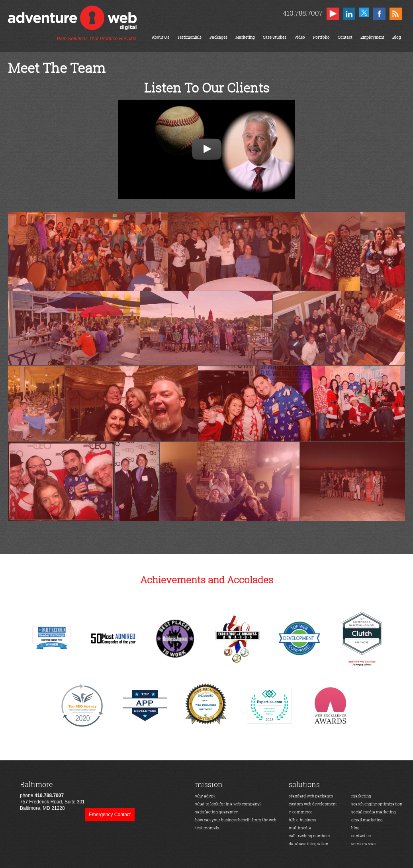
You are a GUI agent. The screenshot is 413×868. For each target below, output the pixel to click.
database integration (308, 844)
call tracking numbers (309, 836)
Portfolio (321, 37)
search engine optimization (377, 804)
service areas (363, 844)
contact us (361, 836)
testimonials (207, 828)
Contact (345, 37)
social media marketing (374, 812)
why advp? (205, 796)
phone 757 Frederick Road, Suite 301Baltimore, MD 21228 (52, 796)
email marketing (367, 820)
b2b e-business (302, 820)
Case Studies (275, 37)
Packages (218, 37)
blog (355, 828)
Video (300, 37)
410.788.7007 (302, 13)
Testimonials (189, 37)
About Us (161, 37)
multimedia (300, 828)
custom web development (313, 804)
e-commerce (300, 812)
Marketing (245, 37)
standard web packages (311, 796)
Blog (397, 37)
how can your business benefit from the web (236, 820)
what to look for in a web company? (228, 804)
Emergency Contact (110, 815)
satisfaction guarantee (216, 812)
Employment (372, 37)
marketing (361, 796)
